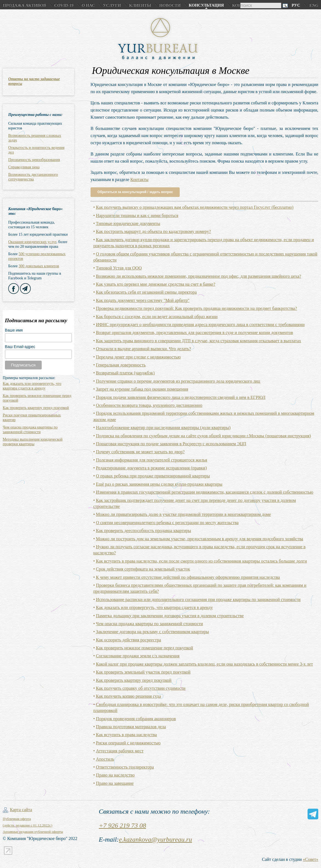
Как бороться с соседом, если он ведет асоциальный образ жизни (157, 317)
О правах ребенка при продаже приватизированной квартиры (153, 476)
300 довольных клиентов (39, 266)
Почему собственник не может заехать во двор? (140, 452)
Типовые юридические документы (128, 223)
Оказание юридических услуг (32, 242)
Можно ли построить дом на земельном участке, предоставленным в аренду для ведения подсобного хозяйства (200, 539)
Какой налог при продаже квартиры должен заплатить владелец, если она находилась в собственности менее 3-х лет (205, 664)
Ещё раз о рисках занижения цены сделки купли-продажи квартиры (159, 484)
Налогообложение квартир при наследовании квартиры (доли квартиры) (163, 428)
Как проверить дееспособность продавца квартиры (144, 531)
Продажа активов (24, 5)
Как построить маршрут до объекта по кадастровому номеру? (154, 231)
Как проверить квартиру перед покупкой (36, 408)
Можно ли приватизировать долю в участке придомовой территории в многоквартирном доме (184, 514)
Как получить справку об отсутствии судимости (141, 688)
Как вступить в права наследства (126, 735)
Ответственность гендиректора (125, 767)
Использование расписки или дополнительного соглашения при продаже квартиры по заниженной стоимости (198, 599)
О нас (88, 5)
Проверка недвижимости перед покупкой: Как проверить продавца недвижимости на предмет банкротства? (197, 308)
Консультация (206, 5)
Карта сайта (21, 810)
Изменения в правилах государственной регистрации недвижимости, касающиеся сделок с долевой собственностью (205, 492)
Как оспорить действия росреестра (129, 640)
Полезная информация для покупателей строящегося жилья (152, 460)
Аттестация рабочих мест (120, 751)
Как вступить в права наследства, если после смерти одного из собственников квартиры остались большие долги (202, 561)
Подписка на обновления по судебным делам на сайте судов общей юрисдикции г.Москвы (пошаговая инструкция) (204, 436)
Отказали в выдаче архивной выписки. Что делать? (144, 349)
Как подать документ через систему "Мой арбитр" (143, 300)
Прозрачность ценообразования (34, 160)
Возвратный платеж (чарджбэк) (125, 373)
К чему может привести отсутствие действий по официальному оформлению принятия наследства (188, 577)
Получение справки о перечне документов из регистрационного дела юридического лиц (178, 381)
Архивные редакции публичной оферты (33, 832)
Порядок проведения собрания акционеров (136, 719)
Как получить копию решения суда (129, 696)
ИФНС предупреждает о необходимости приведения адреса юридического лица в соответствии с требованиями (200, 325)
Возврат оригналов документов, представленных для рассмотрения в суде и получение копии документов (195, 333)
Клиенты (140, 5)
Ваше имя (14, 330)
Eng (314, 5)
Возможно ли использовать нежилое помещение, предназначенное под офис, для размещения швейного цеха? (199, 276)
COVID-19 (64, 5)
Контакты (139, 180)
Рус (296, 5)
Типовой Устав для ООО (119, 268)
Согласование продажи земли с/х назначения (138, 656)
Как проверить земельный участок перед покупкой (143, 672)
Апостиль (105, 759)
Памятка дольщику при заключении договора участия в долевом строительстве (170, 616)
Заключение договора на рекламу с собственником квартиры (153, 632)
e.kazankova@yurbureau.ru (155, 839)
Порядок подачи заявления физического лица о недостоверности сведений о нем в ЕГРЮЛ (181, 397)
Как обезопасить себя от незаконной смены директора (147, 292)
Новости (170, 5)
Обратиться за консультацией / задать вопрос (135, 192)
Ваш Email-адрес (20, 347)
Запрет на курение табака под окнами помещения (142, 389)
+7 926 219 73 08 (122, 825)
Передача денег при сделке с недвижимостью (138, 357)
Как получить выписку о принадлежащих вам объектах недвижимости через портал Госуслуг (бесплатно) (195, 207)
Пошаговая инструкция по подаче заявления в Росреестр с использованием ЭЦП (171, 444)
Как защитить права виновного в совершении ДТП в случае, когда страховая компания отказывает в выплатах (199, 341)
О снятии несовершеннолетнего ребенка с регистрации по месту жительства (167, 523)
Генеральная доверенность (121, 365)
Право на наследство (115, 775)
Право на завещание (115, 783)
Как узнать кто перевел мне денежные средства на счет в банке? (156, 284)
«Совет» (311, 859)
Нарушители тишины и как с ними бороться (137, 215)
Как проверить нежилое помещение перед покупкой (145, 648)
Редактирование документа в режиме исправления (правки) (151, 468)
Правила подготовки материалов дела (131, 727)
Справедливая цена (24, 167)
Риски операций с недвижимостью (128, 743)
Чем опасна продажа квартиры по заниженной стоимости (150, 624)
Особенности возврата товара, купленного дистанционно (149, 405)
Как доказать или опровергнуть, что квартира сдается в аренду (154, 607)
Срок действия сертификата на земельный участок (143, 569)
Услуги (112, 5)
